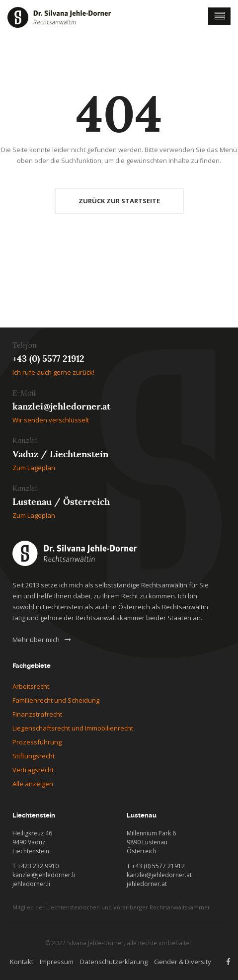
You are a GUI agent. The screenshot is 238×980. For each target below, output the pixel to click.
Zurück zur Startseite (119, 201)
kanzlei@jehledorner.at (61, 406)
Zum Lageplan (34, 468)
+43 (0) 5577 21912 (48, 359)
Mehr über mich (42, 640)
